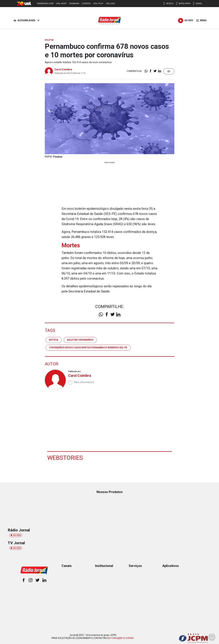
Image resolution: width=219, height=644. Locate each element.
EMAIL (198, 4)
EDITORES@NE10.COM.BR (121, 638)
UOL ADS (110, 3)
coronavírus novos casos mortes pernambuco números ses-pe (88, 347)
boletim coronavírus (80, 340)
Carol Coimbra (63, 69)
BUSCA (168, 4)
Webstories (65, 458)
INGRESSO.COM (45, 3)
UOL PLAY (98, 3)
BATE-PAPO (183, 4)
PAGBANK (74, 3)
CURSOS (86, 3)
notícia (54, 340)
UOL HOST (61, 3)
